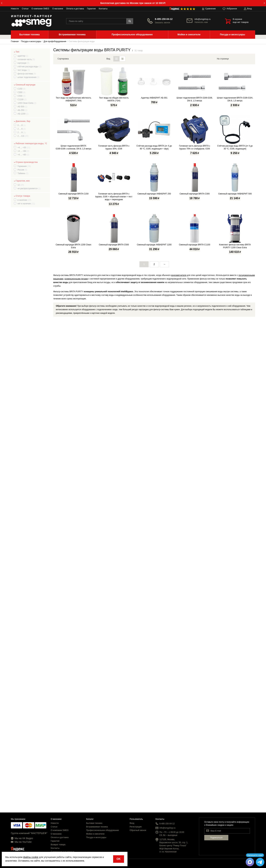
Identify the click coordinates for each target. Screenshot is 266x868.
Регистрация (136, 827)
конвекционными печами (76, 767)
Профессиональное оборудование (103, 830)
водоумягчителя (179, 764)
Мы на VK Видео (22, 838)
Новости (15, 9)
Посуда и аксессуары (96, 837)
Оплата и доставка (75, 9)
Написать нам (201, 22)
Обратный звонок (138, 830)
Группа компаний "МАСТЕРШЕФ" (29, 833)
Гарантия (91, 9)
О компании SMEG (40, 9)
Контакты (103, 9)
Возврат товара (58, 845)
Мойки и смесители (95, 834)
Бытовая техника (94, 823)
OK (119, 859)
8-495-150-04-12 (164, 19)
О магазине (58, 9)
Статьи (25, 9)
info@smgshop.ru (203, 19)
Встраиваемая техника (97, 827)
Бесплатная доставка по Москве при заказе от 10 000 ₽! (133, 3)
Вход (132, 823)
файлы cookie (31, 857)
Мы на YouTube (21, 842)
